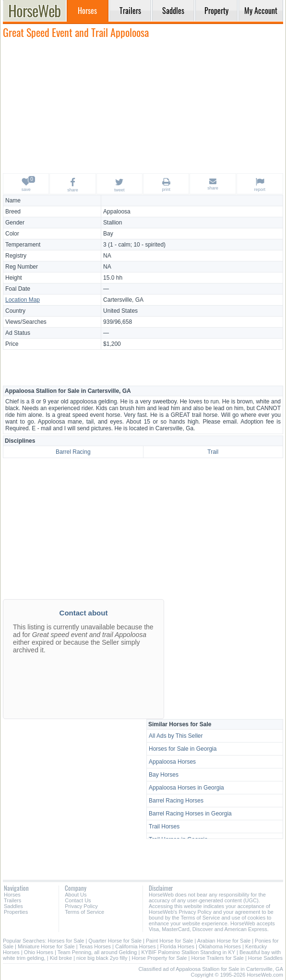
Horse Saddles (265, 958)
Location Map (23, 300)
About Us (76, 895)
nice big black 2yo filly (102, 958)
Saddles (13, 906)
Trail (213, 452)
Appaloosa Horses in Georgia (186, 788)
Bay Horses (164, 775)
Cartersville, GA (123, 300)
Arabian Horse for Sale (224, 941)
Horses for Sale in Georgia (183, 749)
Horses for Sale (66, 941)
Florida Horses (177, 946)
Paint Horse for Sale (169, 941)
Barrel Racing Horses (176, 801)
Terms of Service (84, 912)
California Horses (135, 946)
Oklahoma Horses (220, 946)
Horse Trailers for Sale (217, 958)
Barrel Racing (73, 452)
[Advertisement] (143, 106)
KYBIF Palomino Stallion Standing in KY (188, 952)
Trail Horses (164, 827)
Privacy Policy (81, 906)
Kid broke (61, 958)
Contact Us (78, 900)
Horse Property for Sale (159, 958)
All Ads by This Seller (176, 736)
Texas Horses (95, 946)
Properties (16, 912)
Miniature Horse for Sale (46, 946)
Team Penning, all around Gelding (97, 952)
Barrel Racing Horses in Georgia (190, 814)
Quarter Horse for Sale (115, 941)
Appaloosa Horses (172, 762)
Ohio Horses (39, 952)
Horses (12, 895)
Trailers (12, 900)
